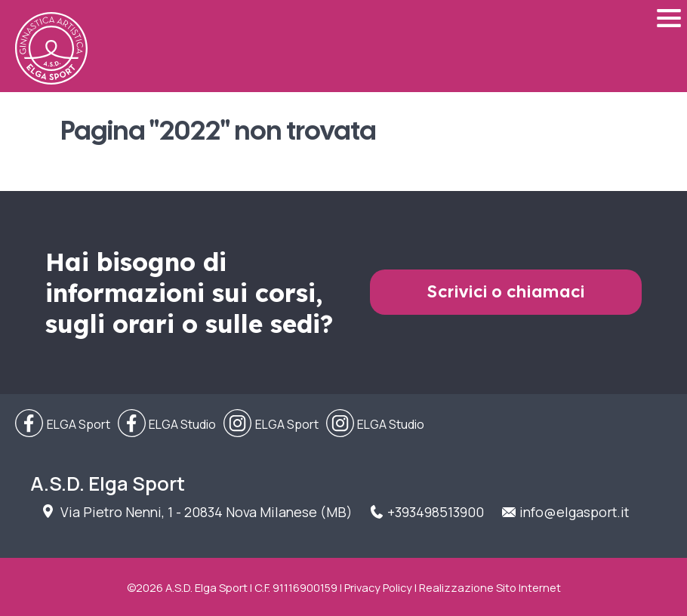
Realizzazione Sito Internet (490, 587)
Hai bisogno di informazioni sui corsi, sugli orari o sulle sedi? (189, 293)
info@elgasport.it (574, 512)
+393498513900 (436, 512)
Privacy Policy (378, 587)
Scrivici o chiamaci (506, 292)
